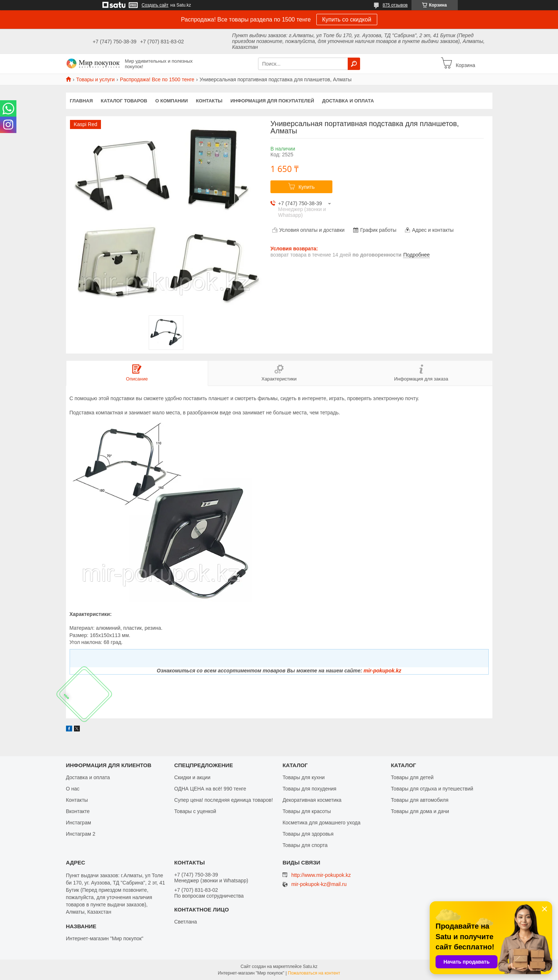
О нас (73, 789)
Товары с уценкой (195, 811)
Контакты (209, 101)
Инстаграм (79, 823)
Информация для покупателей (272, 101)
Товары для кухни (304, 777)
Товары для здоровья (308, 834)
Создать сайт (155, 5)
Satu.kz (310, 967)
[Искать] (354, 64)
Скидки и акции (192, 777)
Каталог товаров (124, 101)
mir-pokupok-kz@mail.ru (319, 884)
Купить (307, 187)
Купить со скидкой (347, 19)
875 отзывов (395, 5)
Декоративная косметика (312, 800)
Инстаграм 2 (81, 834)
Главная (81, 101)
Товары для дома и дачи (420, 811)
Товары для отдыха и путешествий (432, 789)
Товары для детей (412, 777)
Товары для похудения (309, 789)
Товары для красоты (307, 811)
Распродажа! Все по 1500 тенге (157, 79)
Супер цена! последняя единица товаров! (224, 800)
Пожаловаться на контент (314, 973)
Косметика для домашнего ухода (321, 823)
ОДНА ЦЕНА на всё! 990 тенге (210, 789)
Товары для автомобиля (420, 800)
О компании (171, 101)
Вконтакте (78, 811)
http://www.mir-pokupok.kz (321, 875)
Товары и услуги (95, 79)
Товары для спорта (305, 845)
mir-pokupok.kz (382, 671)
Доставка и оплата (348, 101)
